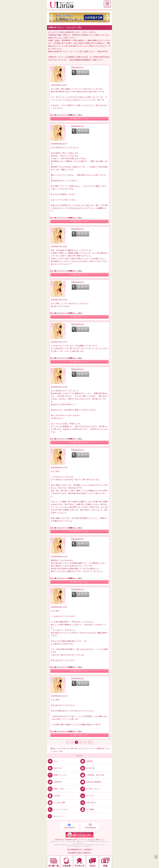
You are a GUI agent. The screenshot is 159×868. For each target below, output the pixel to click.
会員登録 (86, 761)
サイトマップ (55, 816)
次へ (90, 742)
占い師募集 (87, 809)
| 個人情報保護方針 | (74, 850)
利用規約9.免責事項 (82, 60)
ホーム (53, 761)
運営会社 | (88, 853)
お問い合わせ (88, 803)
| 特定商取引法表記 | (75, 853)
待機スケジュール (57, 775)
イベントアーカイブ (58, 809)
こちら (91, 840)
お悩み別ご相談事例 (90, 782)
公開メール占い (56, 789)
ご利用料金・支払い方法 (92, 775)
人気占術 (54, 796)
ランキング (87, 796)
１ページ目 (77, 51)
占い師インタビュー (90, 789)
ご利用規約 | (88, 850)
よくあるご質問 (56, 803)
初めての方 (54, 768)
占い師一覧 (87, 768)
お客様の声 (54, 782)
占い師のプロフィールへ (79, 119)
